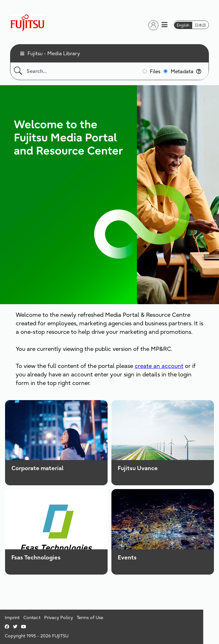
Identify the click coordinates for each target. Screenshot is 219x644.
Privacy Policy (59, 617)
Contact (32, 617)
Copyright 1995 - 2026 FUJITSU (37, 636)
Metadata (186, 71)
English (183, 25)
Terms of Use (90, 617)
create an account (159, 366)
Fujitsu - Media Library (54, 53)
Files (155, 71)
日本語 (200, 25)
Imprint (12, 617)
